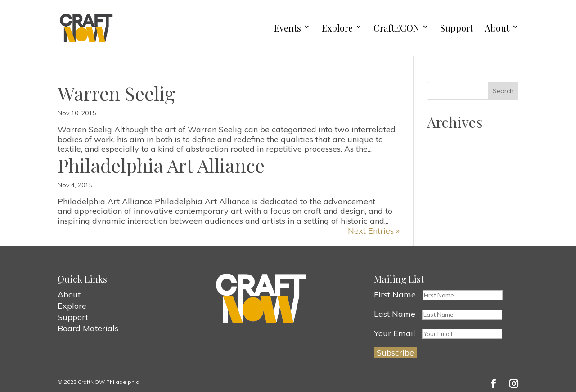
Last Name (395, 314)
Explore (337, 28)
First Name (395, 295)
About (497, 28)
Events (288, 28)
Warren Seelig (116, 93)
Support (457, 28)
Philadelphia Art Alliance (161, 165)
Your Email (395, 333)
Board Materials (88, 328)
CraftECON (396, 28)
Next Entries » (374, 231)
